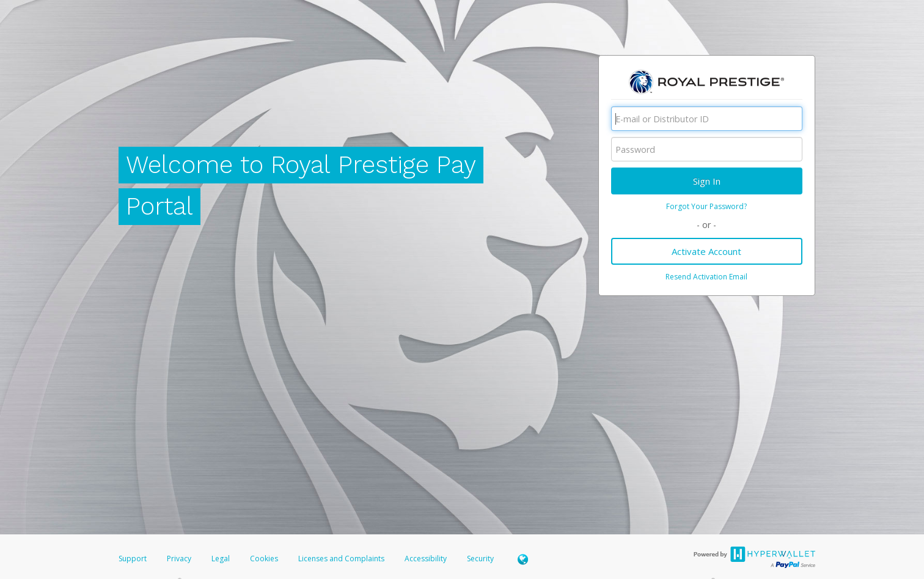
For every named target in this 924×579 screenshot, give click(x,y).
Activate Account (706, 251)
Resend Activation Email (706, 277)
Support (133, 559)
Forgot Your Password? (706, 206)
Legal (221, 559)
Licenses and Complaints (342, 559)
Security (480, 559)
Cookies (264, 559)
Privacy (179, 559)
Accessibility (426, 559)
